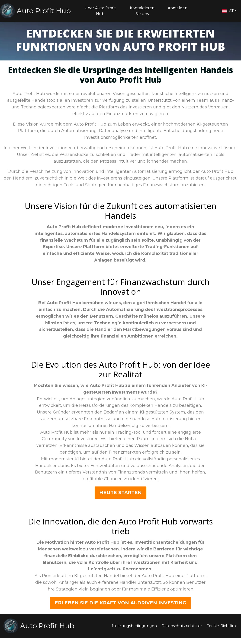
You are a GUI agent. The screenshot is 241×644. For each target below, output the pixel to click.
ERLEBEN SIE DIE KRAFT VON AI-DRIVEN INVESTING (120, 603)
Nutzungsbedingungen (134, 626)
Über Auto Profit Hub (100, 11)
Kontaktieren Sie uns (142, 11)
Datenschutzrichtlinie (182, 626)
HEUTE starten (120, 492)
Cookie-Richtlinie (222, 626)
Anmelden (178, 8)
